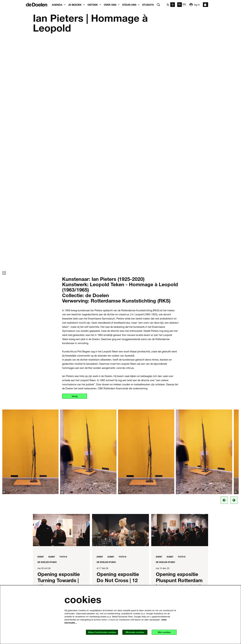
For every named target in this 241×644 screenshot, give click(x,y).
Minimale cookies (132, 632)
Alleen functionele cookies (97, 632)
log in (195, 5)
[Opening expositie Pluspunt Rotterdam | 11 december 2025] (180, 297)
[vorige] (224, 267)
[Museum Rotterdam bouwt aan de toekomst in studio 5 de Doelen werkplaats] (61, 404)
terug (76, 163)
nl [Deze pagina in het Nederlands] (180, 4)
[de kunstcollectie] (180, 404)
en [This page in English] (184, 4)
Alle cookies (163, 632)
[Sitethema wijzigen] (170, 5)
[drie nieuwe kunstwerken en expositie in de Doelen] (61, 518)
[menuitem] (148, 5)
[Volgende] (234, 267)
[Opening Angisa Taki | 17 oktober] (120, 404)
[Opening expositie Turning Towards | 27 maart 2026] (61, 297)
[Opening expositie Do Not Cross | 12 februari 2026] (120, 297)
